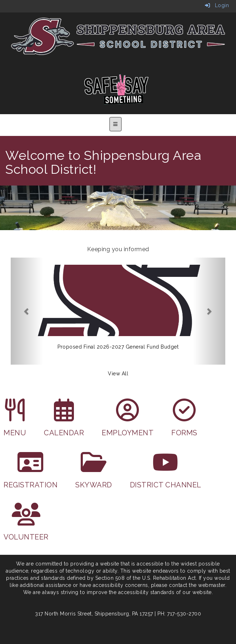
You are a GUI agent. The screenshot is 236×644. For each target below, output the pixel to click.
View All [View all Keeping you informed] (118, 374)
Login (217, 5)
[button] (27, 311)
